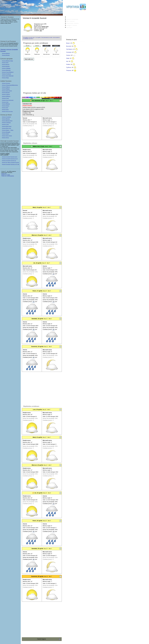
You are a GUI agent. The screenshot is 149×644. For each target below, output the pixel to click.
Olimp (12, 130)
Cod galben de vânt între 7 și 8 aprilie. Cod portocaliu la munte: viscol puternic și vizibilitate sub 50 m (41, 38)
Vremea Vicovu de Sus (7, 112)
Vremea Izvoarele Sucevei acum (10, 157)
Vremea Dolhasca (6, 96)
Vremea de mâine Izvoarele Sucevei (10, 163)
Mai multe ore (29, 59)
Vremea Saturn (5, 134)
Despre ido (4, 174)
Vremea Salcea (6, 106)
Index (68, 17)
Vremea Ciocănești (6, 74)
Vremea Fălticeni (6, 87)
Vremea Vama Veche (7, 136)
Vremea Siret (5, 108)
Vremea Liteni (5, 102)
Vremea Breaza (6, 65)
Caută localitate (72, 19)
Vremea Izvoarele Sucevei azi (9, 161)
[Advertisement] (42, 76)
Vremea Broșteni (6, 93)
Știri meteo (71, 21)
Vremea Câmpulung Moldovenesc (10, 85)
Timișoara (69, 70)
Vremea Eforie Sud (6, 128)
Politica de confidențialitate (8, 176)
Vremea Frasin (5, 98)
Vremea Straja (5, 78)
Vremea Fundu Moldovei (8, 72)
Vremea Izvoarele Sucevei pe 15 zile (11, 164)
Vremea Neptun (6, 130)
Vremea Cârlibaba (6, 68)
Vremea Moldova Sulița (7, 61)
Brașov (68, 43)
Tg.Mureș (69, 67)
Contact (69, 27)
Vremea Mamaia (6, 119)
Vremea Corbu (5, 125)
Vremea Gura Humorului (8, 100)
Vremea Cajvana (6, 95)
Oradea (68, 64)
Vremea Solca (5, 110)
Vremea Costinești (6, 123)
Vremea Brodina (6, 55)
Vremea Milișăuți (6, 104)
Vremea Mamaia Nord (7, 121)
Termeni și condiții (6, 175)
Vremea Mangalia (6, 132)
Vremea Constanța (6, 117)
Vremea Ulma (5, 63)
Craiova (68, 55)
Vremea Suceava (6, 83)
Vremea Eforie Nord (7, 126)
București (69, 46)
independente (15, 152)
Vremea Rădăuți (6, 89)
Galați (68, 58)
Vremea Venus (5, 138)
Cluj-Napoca (69, 49)
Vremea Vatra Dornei (7, 91)
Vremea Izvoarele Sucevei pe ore (10, 159)
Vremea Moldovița (6, 70)
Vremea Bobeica (6, 53)
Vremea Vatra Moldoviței (8, 76)
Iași (67, 61)
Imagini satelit (72, 25)
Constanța (69, 52)
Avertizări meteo (73, 23)
